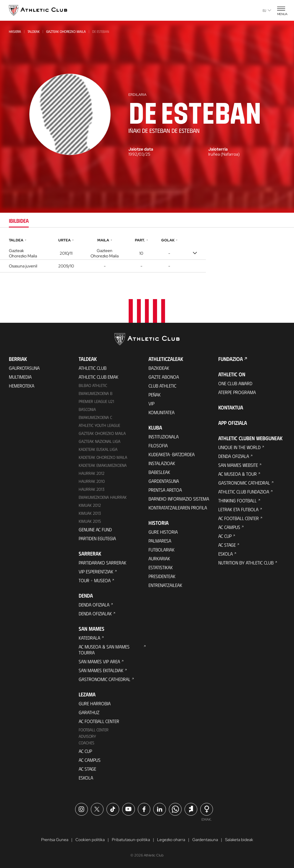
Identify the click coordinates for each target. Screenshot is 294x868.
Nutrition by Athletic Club (246, 563)
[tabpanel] (147, 254)
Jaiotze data (141, 149)
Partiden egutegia (97, 538)
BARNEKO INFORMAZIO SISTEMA (179, 499)
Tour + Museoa (95, 580)
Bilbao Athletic (93, 385)
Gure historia (163, 532)
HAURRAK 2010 (92, 481)
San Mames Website (238, 465)
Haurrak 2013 (92, 489)
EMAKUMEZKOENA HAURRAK (103, 497)
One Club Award (235, 383)
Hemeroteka (22, 386)
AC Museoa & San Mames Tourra (104, 650)
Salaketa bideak (239, 840)
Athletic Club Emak (98, 377)
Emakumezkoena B (96, 393)
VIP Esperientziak (96, 571)
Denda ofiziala (94, 605)
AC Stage (87, 769)
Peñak (155, 395)
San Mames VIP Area (99, 661)
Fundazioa (231, 359)
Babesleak (159, 472)
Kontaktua (231, 407)
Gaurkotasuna (24, 368)
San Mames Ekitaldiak (101, 670)
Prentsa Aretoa (165, 490)
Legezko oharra (171, 840)
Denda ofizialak (95, 613)
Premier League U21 (96, 401)
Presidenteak (162, 576)
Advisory (87, 736)
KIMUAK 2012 (90, 505)
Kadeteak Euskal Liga (98, 449)
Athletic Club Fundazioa (244, 492)
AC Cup (85, 751)
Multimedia (20, 377)
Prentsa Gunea (55, 840)
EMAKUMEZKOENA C (95, 417)
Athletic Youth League (99, 425)
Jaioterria (218, 149)
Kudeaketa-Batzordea (172, 454)
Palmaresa (160, 541)
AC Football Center (99, 721)
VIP (151, 403)
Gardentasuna (164, 481)
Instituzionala (164, 437)
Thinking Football (238, 500)
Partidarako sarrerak (102, 563)
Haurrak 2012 (92, 473)
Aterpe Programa (237, 392)
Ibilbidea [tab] (19, 221)
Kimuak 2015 (90, 521)
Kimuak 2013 (90, 513)
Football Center (94, 730)
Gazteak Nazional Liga (100, 441)
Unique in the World (239, 447)
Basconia (87, 409)
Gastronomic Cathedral (105, 679)
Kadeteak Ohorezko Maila (103, 457)
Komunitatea (161, 412)
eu (267, 10)
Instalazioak (162, 463)
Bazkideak (159, 368)
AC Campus (90, 760)
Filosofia (158, 445)
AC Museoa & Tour (238, 474)
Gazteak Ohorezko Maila (66, 31)
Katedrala (89, 638)
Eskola (86, 778)
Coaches (87, 743)
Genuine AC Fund (95, 529)
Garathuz (89, 712)
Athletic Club (93, 368)
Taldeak (34, 31)
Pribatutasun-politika (131, 840)
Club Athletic (162, 386)
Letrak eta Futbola (238, 509)
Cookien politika (90, 840)
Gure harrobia (95, 703)
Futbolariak (161, 550)
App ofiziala (233, 423)
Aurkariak (159, 558)
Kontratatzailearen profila (178, 508)
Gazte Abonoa (164, 377)
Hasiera (15, 31)
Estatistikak (161, 567)
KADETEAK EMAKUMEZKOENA (103, 465)
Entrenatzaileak (165, 585)
